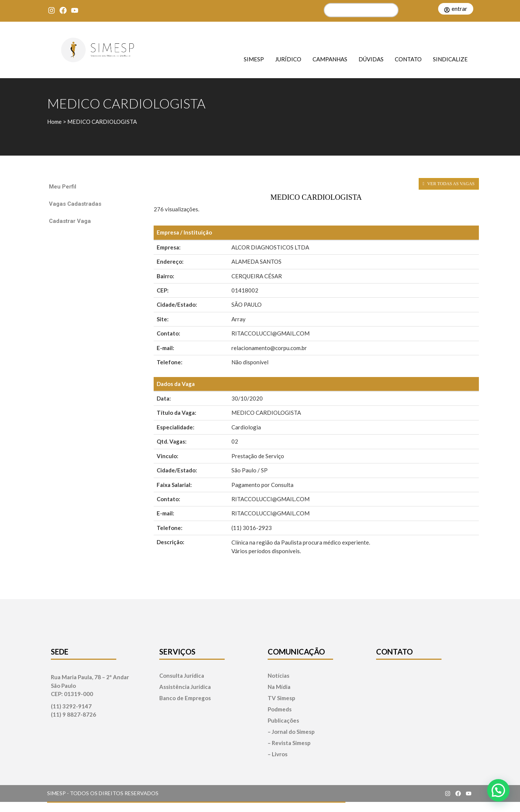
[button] (498, 790)
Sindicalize (450, 59)
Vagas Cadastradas (75, 204)
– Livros (278, 754)
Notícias (279, 676)
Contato (408, 59)
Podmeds (280, 709)
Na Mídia (279, 687)
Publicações (283, 721)
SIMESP (254, 59)
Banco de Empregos (185, 698)
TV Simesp (281, 698)
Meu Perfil (63, 187)
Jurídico (288, 59)
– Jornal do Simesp (291, 732)
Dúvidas (371, 59)
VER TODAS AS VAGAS (449, 184)
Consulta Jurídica (182, 676)
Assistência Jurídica (185, 687)
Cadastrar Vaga (70, 221)
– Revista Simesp (289, 743)
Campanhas (330, 59)
